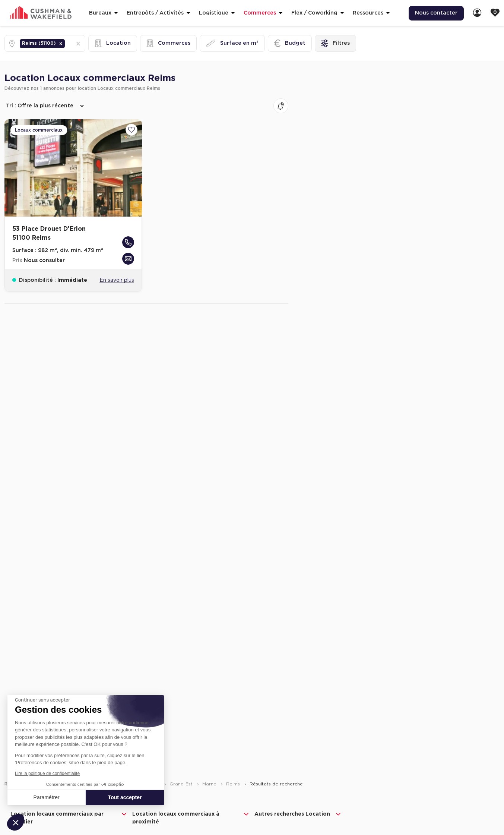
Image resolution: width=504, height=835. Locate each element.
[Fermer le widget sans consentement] (42, 700)
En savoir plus (117, 280)
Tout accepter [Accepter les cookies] (125, 797)
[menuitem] (436, 13)
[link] (477, 13)
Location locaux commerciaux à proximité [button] (191, 817)
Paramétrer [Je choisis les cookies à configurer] (47, 797)
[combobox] (67, 43)
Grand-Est (182, 784)
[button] (61, 44)
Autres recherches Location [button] (298, 814)
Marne (210, 784)
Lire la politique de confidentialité (47, 773)
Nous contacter (436, 13)
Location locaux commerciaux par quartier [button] (69, 817)
